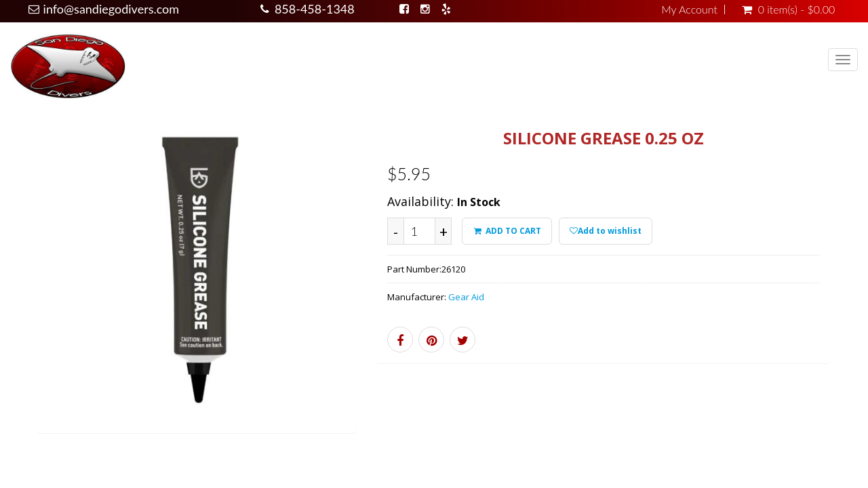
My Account (689, 9)
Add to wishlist (606, 231)
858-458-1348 (315, 9)
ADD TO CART (507, 231)
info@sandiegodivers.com (112, 9)
